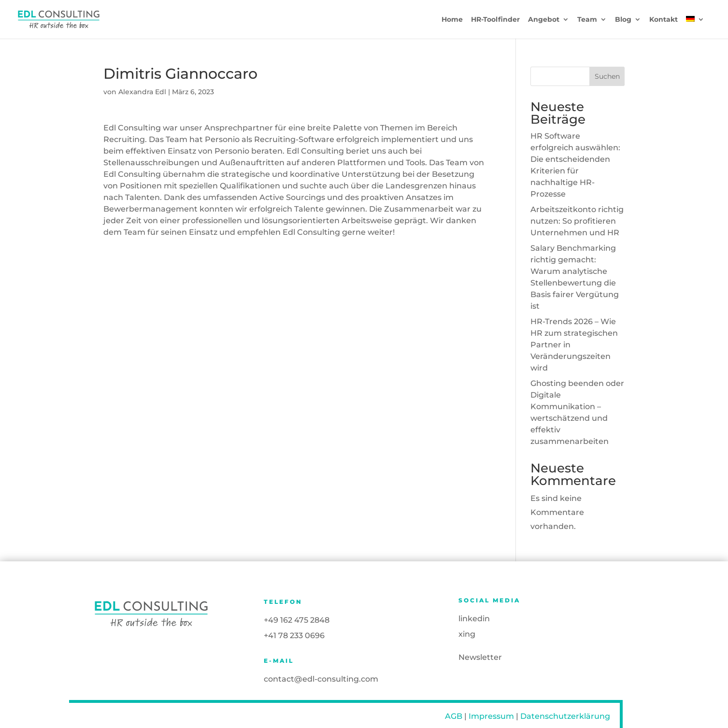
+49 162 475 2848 (297, 620)
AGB (454, 716)
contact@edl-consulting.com (321, 679)
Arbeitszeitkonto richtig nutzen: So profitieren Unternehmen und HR (577, 221)
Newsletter (480, 657)
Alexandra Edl (142, 92)
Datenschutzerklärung (565, 716)
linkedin (474, 619)
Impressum (491, 716)
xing (467, 634)
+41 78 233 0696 (294, 635)
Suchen (607, 76)
